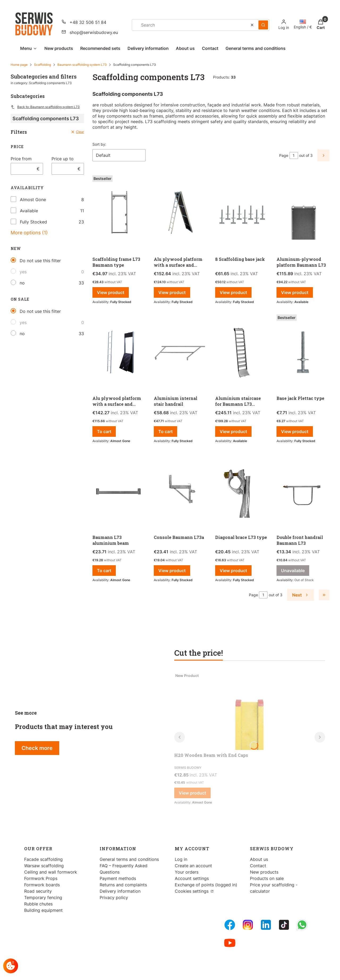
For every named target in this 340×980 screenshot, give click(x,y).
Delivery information (120, 891)
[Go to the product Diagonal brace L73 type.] (242, 492)
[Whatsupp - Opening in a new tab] (302, 925)
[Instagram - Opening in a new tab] (248, 925)
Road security (38, 891)
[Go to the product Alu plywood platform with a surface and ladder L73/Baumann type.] (180, 214)
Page (284, 155)
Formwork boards (42, 885)
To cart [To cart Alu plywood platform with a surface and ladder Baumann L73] (104, 431)
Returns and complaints (123, 885)
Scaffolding (42, 65)
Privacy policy (114, 897)
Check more (37, 748)
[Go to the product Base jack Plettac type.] (303, 353)
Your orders (187, 872)
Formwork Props (41, 878)
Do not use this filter (40, 261)
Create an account (193, 866)
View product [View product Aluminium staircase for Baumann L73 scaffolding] (233, 431)
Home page (19, 65)
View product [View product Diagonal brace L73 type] (233, 571)
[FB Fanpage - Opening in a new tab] (230, 925)
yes (23, 272)
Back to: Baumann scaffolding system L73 (45, 107)
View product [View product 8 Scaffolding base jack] (233, 292)
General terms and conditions (129, 859)
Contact (258, 866)
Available (29, 211)
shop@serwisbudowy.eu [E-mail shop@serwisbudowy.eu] (94, 32)
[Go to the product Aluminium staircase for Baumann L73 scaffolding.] (242, 353)
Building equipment (43, 910)
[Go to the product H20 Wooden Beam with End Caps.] (250, 710)
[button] (263, 25)
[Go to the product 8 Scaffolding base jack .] (242, 214)
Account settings (192, 878)
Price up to (63, 159)
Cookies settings (192, 891)
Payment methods (118, 878)
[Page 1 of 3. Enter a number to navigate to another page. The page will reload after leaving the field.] (294, 156)
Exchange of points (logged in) (206, 885)
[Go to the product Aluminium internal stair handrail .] (180, 353)
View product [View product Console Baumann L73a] (172, 571)
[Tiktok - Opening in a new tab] (284, 925)
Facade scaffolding (43, 859)
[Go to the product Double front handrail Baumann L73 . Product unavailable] (303, 492)
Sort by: (99, 144)
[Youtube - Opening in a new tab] (230, 943)
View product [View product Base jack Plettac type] (295, 431)
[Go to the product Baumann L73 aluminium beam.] (119, 492)
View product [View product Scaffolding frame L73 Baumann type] (111, 292)
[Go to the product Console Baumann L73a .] (180, 492)
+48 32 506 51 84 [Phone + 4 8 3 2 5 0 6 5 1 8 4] (88, 22)
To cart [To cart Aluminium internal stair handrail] (165, 431)
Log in (181, 859)
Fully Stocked (33, 222)
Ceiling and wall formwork (51, 872)
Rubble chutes (38, 904)
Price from (21, 159)
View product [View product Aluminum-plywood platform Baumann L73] (295, 292)
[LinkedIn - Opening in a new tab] (266, 925)
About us (259, 859)
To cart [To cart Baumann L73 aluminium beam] (104, 571)
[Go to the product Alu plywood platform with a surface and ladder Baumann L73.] (119, 353)
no (22, 283)
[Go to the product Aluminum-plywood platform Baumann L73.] (303, 214)
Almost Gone (33, 200)
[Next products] (301, 595)
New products (264, 872)
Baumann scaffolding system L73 (82, 65)
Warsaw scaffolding (44, 866)
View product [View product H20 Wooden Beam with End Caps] (192, 793)
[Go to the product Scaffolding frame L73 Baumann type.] (119, 214)
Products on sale (267, 878)
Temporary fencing (43, 897)
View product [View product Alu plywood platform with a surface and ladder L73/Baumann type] (172, 292)
